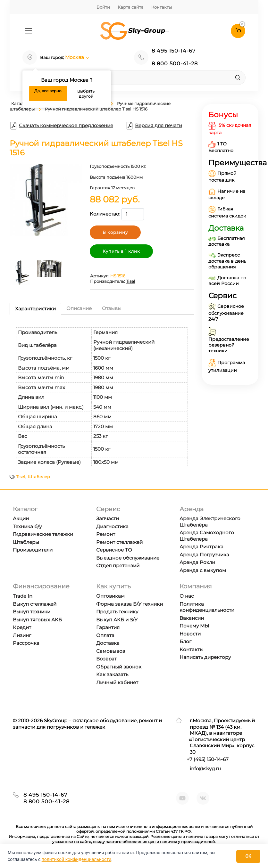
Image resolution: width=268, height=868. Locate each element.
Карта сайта (131, 7)
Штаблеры (26, 542)
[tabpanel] (102, 394)
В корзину (115, 232)
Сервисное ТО (114, 550)
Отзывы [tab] (112, 308)
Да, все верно (48, 91)
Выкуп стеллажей (35, 604)
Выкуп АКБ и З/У (117, 620)
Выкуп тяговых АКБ (37, 620)
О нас (187, 596)
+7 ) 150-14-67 (208, 759)
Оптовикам (110, 596)
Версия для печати (154, 126)
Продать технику (117, 612)
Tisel (131, 281)
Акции (21, 518)
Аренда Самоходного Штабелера (207, 536)
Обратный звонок (119, 667)
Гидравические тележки (43, 534)
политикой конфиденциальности (76, 859)
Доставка (108, 643)
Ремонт (106, 534)
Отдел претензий (118, 565)
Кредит (22, 627)
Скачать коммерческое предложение (61, 126)
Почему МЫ (194, 626)
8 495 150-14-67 (174, 51)
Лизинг (22, 635)
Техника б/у (27, 526)
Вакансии (192, 618)
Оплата (105, 635)
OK (248, 856)
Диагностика (112, 526)
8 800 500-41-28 (175, 64)
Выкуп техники (32, 612)
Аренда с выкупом (203, 570)
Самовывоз (111, 651)
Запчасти (108, 518)
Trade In (23, 596)
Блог (185, 641)
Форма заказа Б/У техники (130, 604)
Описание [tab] (79, 308)
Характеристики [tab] (35, 309)
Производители (33, 550)
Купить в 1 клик (121, 251)
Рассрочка (26, 643)
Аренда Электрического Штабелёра (210, 522)
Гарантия (108, 627)
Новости (190, 634)
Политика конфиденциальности (207, 607)
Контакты (162, 7)
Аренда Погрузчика (204, 555)
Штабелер (39, 477)
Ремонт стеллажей (119, 542)
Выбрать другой (86, 94)
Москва (77, 57)
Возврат (106, 659)
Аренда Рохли (197, 562)
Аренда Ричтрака (201, 547)
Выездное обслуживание (128, 558)
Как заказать (112, 674)
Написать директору (205, 657)
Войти (103, 7)
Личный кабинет (117, 682)
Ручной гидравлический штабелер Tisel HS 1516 (96, 109)
